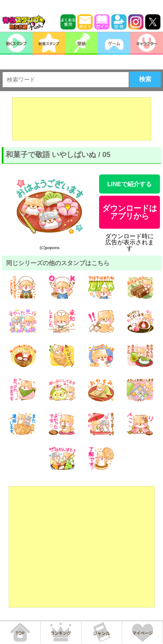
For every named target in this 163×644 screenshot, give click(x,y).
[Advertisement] (82, 119)
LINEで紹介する (130, 184)
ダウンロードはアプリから (130, 212)
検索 (145, 79)
